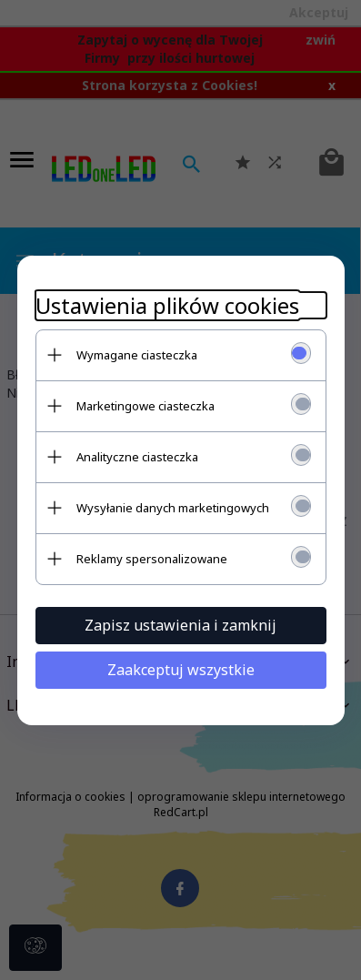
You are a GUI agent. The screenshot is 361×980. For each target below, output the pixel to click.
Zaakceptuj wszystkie (181, 670)
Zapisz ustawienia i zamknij (180, 625)
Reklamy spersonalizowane (152, 559)
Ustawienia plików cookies (167, 305)
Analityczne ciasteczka (137, 457)
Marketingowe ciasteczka (145, 406)
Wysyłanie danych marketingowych (173, 508)
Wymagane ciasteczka (137, 355)
